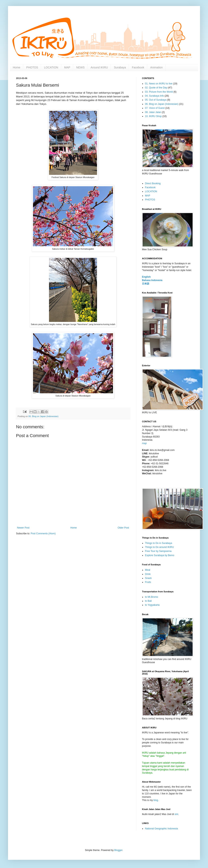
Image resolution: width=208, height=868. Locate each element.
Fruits (148, 582)
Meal (148, 570)
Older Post (123, 528)
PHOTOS (32, 67)
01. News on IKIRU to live (159, 84)
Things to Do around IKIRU (159, 547)
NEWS (80, 67)
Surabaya (120, 67)
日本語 (146, 284)
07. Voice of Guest (155, 108)
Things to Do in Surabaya (158, 543)
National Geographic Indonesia (161, 829)
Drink (148, 574)
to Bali (148, 601)
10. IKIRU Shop (153, 116)
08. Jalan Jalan (153, 112)
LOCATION (51, 67)
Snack (148, 578)
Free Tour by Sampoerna (158, 551)
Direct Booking (153, 183)
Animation (156, 67)
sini (176, 814)
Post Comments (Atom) (43, 534)
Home (16, 67)
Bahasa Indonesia (152, 280)
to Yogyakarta (152, 605)
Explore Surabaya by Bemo (160, 555)
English (146, 277)
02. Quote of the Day (156, 88)
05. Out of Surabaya (156, 100)
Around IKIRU (99, 67)
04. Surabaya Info (154, 96)
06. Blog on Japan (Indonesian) (43, 416)
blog (156, 800)
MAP (67, 67)
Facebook (138, 67)
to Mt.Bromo (151, 597)
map (144, 443)
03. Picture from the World (159, 92)
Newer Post (23, 528)
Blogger (118, 850)
